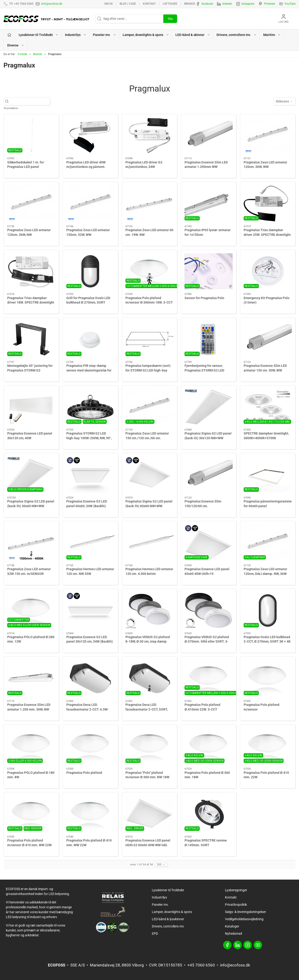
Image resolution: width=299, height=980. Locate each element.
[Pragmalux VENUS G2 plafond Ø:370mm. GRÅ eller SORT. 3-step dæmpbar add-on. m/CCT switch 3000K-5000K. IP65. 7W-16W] (209, 610)
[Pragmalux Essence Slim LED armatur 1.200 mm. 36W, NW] (31, 678)
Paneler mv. (160, 905)
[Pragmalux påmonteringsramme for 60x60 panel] (268, 475)
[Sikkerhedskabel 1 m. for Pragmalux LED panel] (31, 136)
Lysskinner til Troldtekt (168, 890)
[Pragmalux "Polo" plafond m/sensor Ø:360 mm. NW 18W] (149, 746)
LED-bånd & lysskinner (168, 919)
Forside (22, 54)
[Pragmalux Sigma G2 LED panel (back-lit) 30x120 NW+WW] (209, 407)
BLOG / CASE (128, 4)
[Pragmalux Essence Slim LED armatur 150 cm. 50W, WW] (268, 339)
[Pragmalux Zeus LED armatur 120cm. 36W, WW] (268, 136)
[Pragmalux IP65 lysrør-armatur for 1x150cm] (209, 203)
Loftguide (170, 4)
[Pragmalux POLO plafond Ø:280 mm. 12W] (31, 610)
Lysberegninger (236, 890)
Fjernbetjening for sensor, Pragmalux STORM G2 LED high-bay (204, 370)
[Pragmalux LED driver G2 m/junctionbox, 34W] (149, 136)
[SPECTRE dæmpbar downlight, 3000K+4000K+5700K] (268, 407)
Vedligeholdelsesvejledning (244, 919)
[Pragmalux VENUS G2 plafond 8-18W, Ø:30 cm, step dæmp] (149, 610)
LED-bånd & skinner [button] (193, 35)
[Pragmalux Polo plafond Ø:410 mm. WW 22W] (90, 814)
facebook (207, 4)
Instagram (248, 4)
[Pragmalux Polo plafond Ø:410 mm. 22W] (268, 746)
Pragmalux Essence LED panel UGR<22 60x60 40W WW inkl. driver (148, 845)
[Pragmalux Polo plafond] (90, 746)
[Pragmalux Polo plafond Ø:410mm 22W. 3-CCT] (209, 678)
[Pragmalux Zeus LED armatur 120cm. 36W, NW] (31, 203)
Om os (108, 4)
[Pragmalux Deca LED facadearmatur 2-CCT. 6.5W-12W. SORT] (90, 678)
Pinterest (270, 4)
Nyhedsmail (233, 934)
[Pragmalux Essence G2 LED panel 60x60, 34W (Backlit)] (90, 475)
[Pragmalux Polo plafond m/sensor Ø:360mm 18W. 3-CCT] (149, 271)
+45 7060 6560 (201, 965)
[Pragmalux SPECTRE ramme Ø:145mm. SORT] (209, 814)
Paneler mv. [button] (105, 35)
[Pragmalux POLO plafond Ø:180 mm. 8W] (31, 746)
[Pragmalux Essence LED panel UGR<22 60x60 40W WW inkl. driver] (149, 814)
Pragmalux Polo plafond (84, 773)
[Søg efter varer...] (29, 101)
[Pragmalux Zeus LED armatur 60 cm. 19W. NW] (149, 203)
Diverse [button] (16, 45)
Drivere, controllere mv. (168, 926)
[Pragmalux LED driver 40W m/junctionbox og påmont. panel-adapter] (90, 136)
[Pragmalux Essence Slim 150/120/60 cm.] (209, 475)
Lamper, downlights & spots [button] (146, 35)
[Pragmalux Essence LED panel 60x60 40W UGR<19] (209, 543)
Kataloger (232, 926)
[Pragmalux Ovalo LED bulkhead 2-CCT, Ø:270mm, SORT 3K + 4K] (268, 610)
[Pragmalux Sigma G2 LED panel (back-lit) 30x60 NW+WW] (31, 475)
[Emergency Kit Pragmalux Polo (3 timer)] (268, 271)
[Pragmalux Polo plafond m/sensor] (268, 678)
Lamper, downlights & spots (172, 912)
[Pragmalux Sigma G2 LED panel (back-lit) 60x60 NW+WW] (149, 475)
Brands (190, 4)
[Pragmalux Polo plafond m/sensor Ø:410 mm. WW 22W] (31, 814)
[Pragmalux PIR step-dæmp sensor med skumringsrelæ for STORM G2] (90, 339)
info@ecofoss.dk (52, 4)
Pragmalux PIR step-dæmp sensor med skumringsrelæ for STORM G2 (89, 370)
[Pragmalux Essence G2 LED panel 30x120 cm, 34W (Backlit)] (90, 610)
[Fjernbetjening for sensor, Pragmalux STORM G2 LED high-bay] (209, 339)
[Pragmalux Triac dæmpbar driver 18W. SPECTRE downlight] (31, 271)
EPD (155, 934)
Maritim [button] (272, 35)
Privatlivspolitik (236, 905)
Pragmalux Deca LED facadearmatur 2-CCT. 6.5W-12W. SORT (88, 709)
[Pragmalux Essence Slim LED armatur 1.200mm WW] (209, 136)
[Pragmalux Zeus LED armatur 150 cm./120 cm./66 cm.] (149, 407)
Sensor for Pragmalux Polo (204, 298)
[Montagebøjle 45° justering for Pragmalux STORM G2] (31, 339)
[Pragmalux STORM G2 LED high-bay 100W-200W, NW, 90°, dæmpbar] (90, 407)
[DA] (48, 19)
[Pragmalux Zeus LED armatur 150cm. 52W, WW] (90, 203)
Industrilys (159, 897)
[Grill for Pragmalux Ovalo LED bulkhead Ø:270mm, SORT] (90, 271)
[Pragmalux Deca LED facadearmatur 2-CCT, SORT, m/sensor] (149, 678)
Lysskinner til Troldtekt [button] (39, 35)
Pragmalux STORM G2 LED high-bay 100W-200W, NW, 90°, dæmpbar (89, 438)
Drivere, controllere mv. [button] (237, 35)
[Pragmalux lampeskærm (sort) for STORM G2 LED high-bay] (149, 339)
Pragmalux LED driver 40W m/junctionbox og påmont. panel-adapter (86, 167)
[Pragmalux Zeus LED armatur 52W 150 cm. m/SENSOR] (31, 543)
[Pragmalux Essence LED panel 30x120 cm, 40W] (31, 407)
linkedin (227, 4)
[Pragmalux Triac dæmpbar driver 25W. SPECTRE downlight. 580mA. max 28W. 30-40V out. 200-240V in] (268, 203)
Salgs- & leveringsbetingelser (246, 912)
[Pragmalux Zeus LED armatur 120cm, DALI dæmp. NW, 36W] (268, 543)
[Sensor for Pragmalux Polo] (209, 271)
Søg (170, 19)
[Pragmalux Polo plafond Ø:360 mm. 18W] (209, 746)
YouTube (290, 4)
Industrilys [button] (76, 35)
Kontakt (149, 4)
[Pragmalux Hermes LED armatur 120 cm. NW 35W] (90, 543)
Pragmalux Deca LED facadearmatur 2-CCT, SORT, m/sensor (147, 709)
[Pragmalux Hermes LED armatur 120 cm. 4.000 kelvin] (149, 543)
